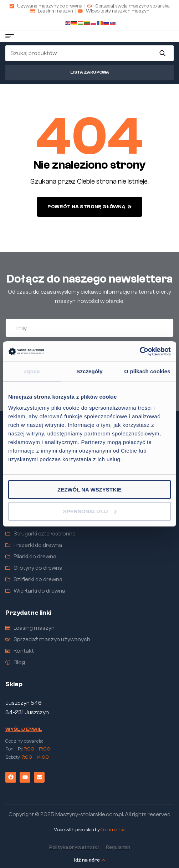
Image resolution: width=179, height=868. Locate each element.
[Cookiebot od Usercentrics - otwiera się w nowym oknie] (140, 351)
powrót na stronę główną (89, 207)
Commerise (113, 830)
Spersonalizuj (90, 511)
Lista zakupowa (90, 72)
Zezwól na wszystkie (89, 490)
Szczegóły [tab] (89, 371)
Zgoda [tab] (32, 371)
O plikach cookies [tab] (147, 371)
